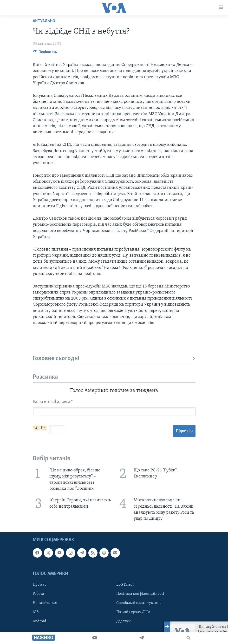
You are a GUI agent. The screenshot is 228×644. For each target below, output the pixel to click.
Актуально (44, 21)
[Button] (45, 53)
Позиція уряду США (133, 612)
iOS (36, 612)
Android (39, 621)
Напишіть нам (45, 603)
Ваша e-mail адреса (53, 402)
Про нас (39, 585)
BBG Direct (125, 585)
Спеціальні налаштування (139, 603)
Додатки (124, 621)
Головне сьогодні (114, 359)
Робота (38, 594)
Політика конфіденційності (140, 594)
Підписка (184, 431)
